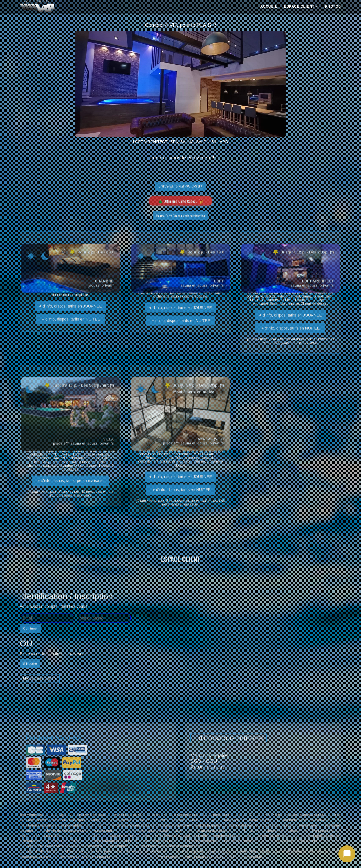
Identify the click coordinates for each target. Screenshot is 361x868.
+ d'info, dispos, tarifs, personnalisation (71, 490)
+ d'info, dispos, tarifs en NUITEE (71, 328)
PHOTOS (333, 6)
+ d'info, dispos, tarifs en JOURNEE (71, 315)
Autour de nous (208, 776)
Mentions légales (209, 765)
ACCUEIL (269, 6)
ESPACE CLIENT (301, 6)
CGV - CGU (204, 770)
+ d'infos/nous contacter (229, 747)
